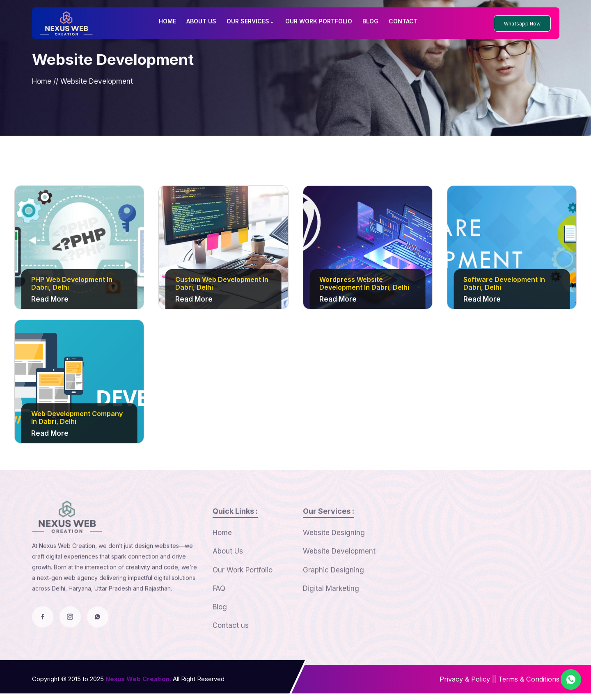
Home (42, 87)
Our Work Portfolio (243, 589)
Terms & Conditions (527, 686)
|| (491, 686)
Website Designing (334, 551)
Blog (220, 628)
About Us (228, 570)
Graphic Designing (333, 589)
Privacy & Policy (460, 686)
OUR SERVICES (251, 21)
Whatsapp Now (522, 23)
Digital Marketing (331, 608)
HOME (167, 21)
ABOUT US (201, 21)
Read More (50, 302)
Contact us (231, 647)
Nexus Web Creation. (138, 685)
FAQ (219, 608)
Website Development (339, 570)
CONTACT (403, 21)
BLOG (370, 21)
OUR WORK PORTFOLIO (319, 21)
